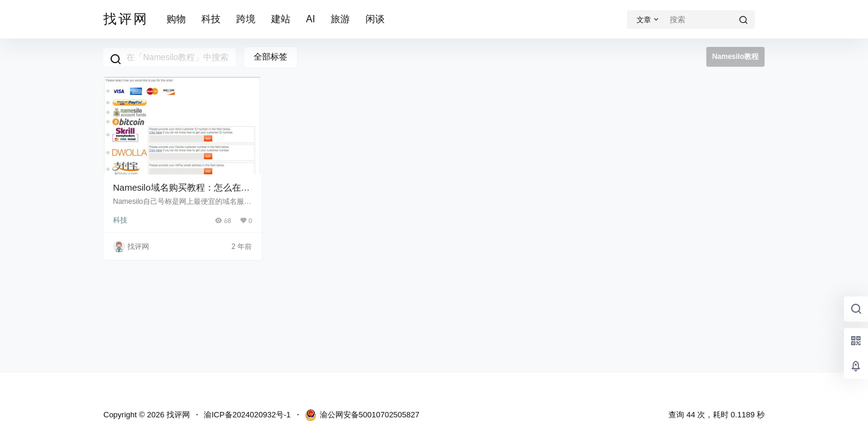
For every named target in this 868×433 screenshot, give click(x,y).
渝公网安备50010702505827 (362, 415)
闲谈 (375, 19)
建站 (281, 19)
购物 (176, 19)
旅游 (340, 19)
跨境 (246, 19)
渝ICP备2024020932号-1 (247, 415)
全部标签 (270, 57)
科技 (211, 19)
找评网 (177, 415)
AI (310, 19)
